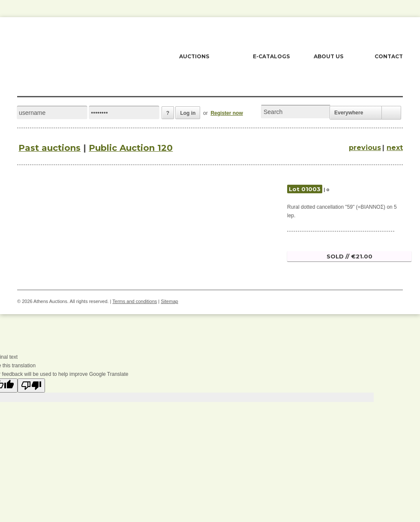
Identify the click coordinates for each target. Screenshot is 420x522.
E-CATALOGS (271, 56)
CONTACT (389, 56)
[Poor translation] (31, 385)
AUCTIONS (194, 56)
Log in (188, 113)
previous (365, 148)
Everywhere (349, 113)
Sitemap (169, 301)
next (395, 148)
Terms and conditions (135, 301)
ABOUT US (328, 56)
